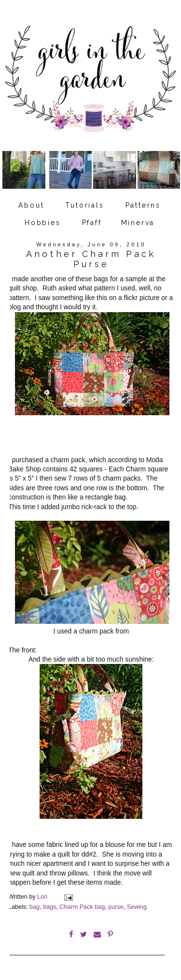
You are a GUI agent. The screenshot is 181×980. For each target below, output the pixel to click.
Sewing (137, 907)
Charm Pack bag (82, 907)
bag (35, 907)
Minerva (138, 223)
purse (116, 907)
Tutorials (84, 205)
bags (49, 907)
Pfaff (92, 223)
